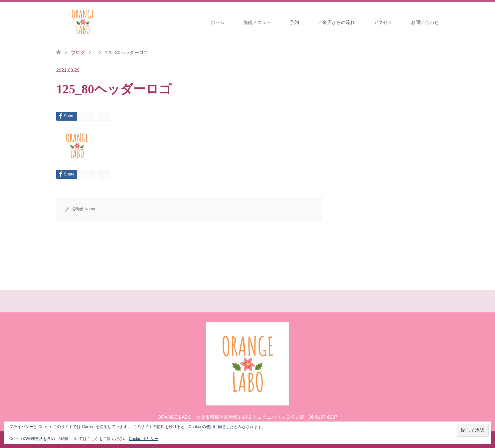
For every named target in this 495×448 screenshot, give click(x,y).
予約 (294, 22)
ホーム (218, 22)
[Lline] (87, 116)
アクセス (383, 22)
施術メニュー (257, 22)
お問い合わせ (425, 22)
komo (90, 209)
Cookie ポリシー (144, 439)
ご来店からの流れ (336, 22)
